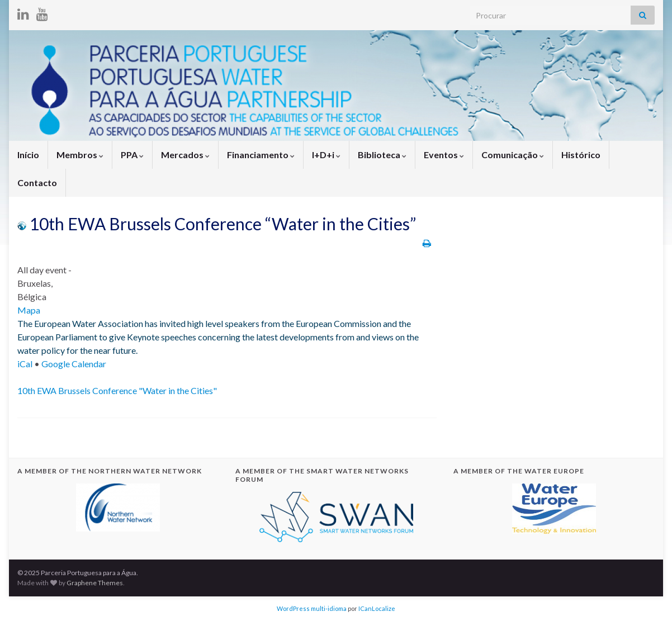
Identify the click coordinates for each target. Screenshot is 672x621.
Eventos (444, 155)
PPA (132, 155)
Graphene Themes (95, 583)
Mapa (29, 310)
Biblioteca (382, 155)
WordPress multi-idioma (312, 608)
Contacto (37, 182)
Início (28, 155)
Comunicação (513, 155)
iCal (25, 364)
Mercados (185, 155)
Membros (80, 155)
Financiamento (261, 155)
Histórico (581, 155)
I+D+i (326, 155)
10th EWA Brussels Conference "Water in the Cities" (117, 390)
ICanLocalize (377, 608)
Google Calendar (74, 364)
